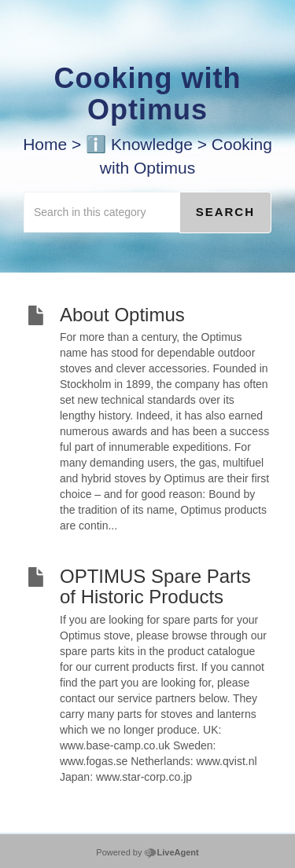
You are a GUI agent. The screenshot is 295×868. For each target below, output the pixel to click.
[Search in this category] (102, 212)
